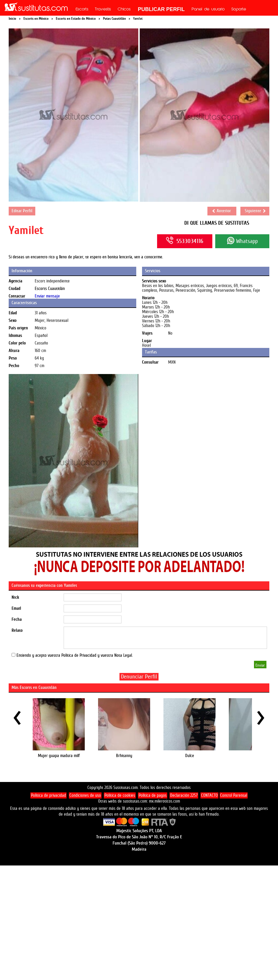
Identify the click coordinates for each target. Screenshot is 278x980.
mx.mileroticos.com (164, 801)
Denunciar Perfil (139, 677)
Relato (17, 630)
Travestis (103, 10)
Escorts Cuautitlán (50, 289)
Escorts (82, 10)
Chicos (124, 10)
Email (16, 608)
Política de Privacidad (79, 655)
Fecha (17, 619)
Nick (15, 597)
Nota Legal (123, 655)
